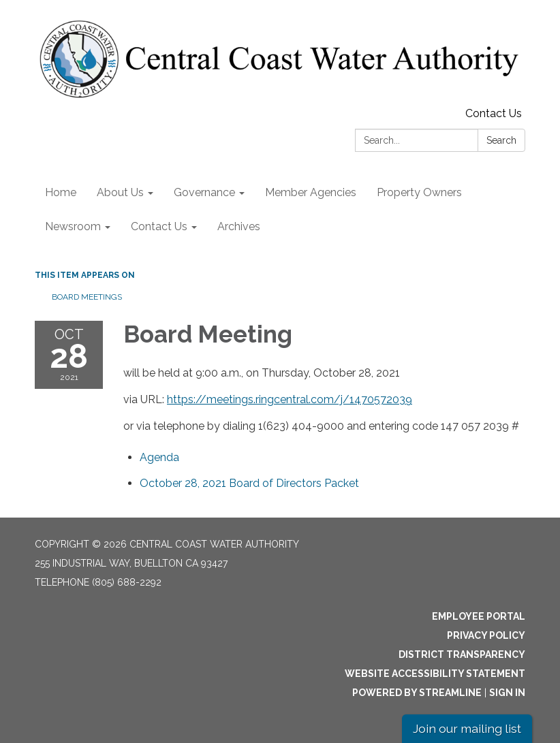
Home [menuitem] (61, 192)
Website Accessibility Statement (435, 674)
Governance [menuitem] (204, 192)
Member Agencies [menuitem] (311, 192)
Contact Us (494, 113)
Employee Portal (479, 616)
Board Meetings (87, 297)
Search (501, 140)
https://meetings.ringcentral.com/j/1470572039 (290, 399)
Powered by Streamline (417, 693)
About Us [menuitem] (120, 192)
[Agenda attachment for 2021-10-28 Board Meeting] (159, 457)
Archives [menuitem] (239, 226)
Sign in (507, 693)
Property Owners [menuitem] (419, 192)
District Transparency (462, 654)
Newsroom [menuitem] (73, 226)
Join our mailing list (467, 728)
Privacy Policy (486, 635)
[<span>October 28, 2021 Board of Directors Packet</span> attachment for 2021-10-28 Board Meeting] (249, 483)
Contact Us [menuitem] (159, 226)
